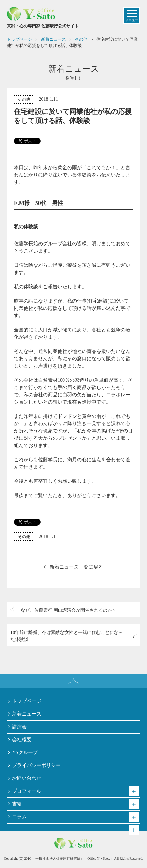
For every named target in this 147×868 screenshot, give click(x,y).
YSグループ (25, 753)
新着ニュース (27, 714)
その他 (24, 99)
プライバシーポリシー (36, 765)
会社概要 (22, 740)
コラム (19, 817)
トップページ (27, 701)
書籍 (17, 804)
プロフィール (27, 791)
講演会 (19, 727)
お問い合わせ (27, 778)
